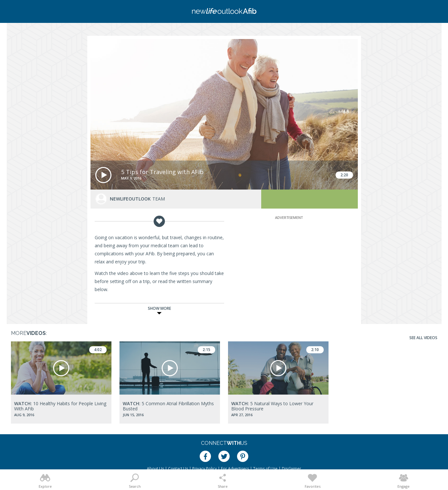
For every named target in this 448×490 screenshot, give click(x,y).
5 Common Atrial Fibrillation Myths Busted (168, 406)
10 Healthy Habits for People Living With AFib (60, 406)
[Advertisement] (289, 261)
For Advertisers (235, 469)
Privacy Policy (205, 469)
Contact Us (178, 469)
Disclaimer (291, 469)
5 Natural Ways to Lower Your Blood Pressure (272, 406)
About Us (155, 469)
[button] (103, 175)
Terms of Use (265, 469)
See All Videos (423, 338)
